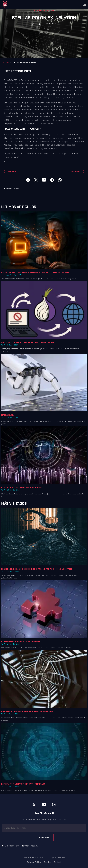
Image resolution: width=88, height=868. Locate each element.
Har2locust (9, 415)
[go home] (5, 4)
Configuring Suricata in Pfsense (21, 642)
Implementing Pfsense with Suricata (23, 784)
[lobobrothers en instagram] (54, 805)
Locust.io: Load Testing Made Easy (22, 488)
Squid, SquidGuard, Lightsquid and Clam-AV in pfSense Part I (37, 569)
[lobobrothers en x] (34, 805)
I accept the (20, 846)
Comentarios (13, 188)
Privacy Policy (29, 846)
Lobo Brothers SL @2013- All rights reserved (44, 857)
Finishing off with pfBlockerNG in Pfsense (27, 711)
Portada (6, 62)
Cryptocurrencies (44, 10)
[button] (28, 180)
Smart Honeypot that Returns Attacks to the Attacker (35, 273)
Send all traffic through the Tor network (28, 342)
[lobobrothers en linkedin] (44, 805)
